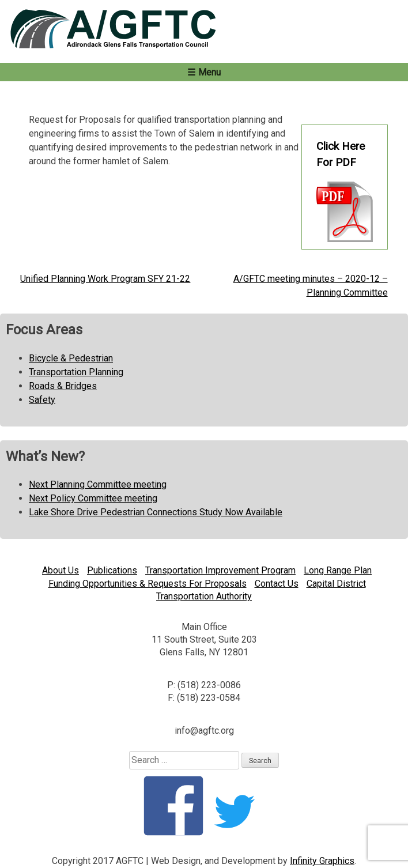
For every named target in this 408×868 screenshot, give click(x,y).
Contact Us (277, 584)
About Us (61, 570)
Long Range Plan (338, 570)
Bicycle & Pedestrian (71, 358)
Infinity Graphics (322, 861)
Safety (42, 400)
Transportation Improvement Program (220, 570)
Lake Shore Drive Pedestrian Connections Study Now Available (156, 512)
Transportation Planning (76, 372)
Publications (112, 570)
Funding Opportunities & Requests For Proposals (148, 584)
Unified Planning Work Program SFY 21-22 (105, 279)
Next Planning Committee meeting (98, 484)
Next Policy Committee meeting (93, 498)
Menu (209, 72)
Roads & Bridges (63, 386)
